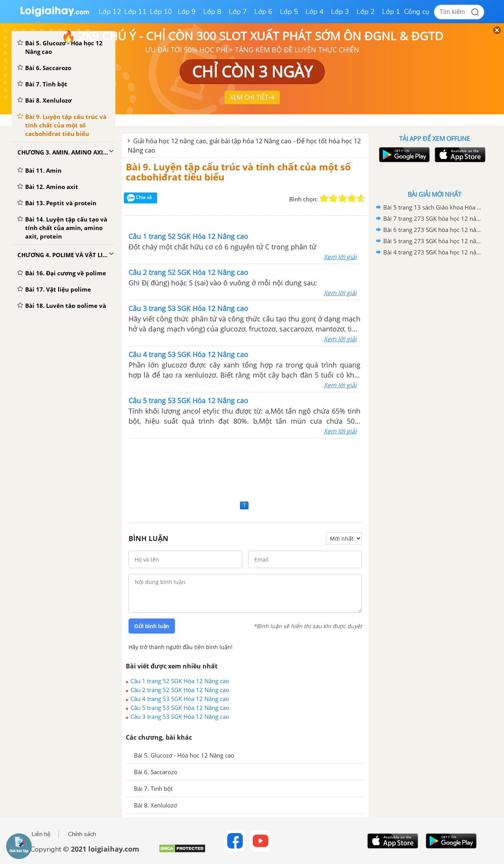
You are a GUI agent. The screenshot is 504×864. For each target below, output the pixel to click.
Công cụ (417, 12)
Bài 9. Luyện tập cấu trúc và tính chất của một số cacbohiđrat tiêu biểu (238, 172)
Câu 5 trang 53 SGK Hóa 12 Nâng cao (180, 708)
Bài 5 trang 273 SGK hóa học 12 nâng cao (433, 241)
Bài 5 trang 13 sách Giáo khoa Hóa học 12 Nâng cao (433, 207)
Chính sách (82, 834)
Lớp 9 (187, 12)
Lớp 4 (315, 12)
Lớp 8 (212, 12)
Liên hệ (41, 834)
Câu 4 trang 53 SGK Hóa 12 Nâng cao (180, 699)
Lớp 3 (340, 12)
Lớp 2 (366, 12)
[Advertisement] (245, 468)
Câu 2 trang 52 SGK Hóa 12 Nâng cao (180, 690)
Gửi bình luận (152, 626)
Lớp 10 (161, 12)
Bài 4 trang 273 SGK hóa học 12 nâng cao (433, 252)
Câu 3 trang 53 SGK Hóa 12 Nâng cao (180, 716)
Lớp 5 (289, 12)
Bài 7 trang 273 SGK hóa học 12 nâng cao (433, 218)
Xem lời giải (340, 257)
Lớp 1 (391, 12)
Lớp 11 (135, 12)
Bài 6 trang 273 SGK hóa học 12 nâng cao (433, 230)
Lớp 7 (238, 12)
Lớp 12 (110, 12)
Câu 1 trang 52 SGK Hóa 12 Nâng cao (180, 681)
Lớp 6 (263, 12)
